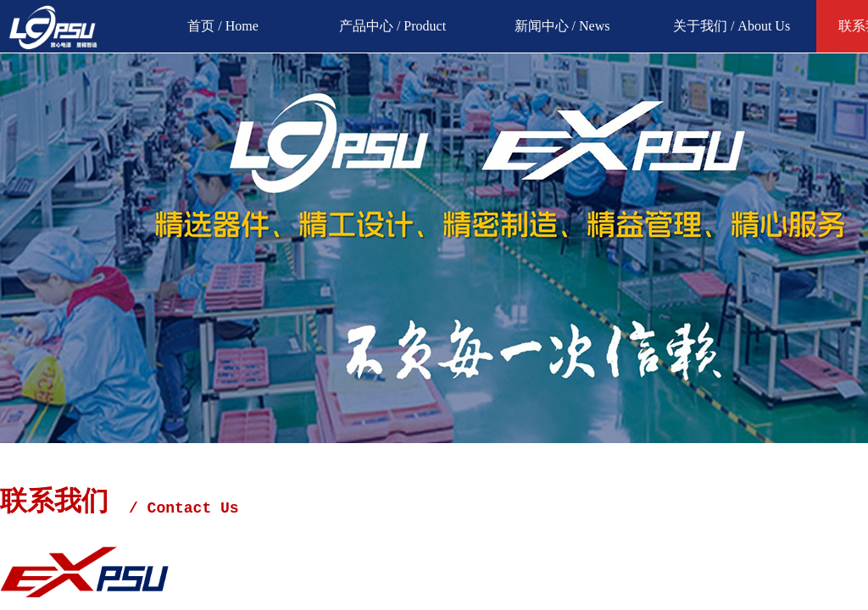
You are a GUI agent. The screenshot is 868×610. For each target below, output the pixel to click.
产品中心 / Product (392, 26)
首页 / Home (223, 26)
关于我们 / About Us (732, 26)
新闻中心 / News (562, 26)
